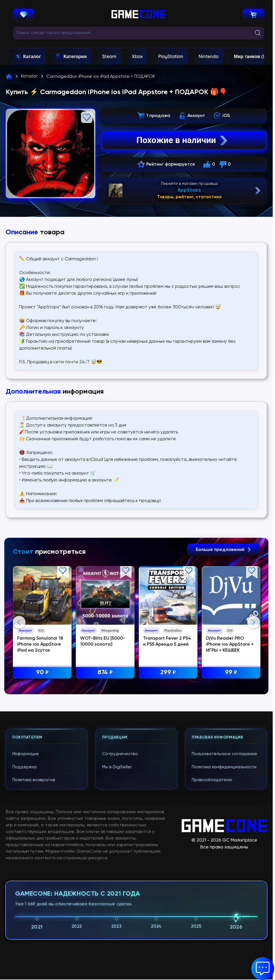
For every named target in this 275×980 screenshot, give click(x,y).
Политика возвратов (34, 780)
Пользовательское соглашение (224, 754)
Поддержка (24, 767)
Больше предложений (223, 550)
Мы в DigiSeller (117, 767)
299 (168, 673)
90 (42, 673)
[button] (263, 969)
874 (105, 673)
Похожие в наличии (183, 140)
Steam (109, 56)
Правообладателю (212, 780)
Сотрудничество (120, 754)
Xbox (137, 56)
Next (254, 622)
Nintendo (209, 56)
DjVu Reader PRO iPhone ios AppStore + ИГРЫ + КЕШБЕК (230, 644)
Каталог (32, 56)
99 (231, 673)
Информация (25, 754)
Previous (19, 622)
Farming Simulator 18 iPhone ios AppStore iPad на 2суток (40, 644)
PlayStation (171, 56)
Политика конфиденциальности (224, 767)
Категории (75, 56)
